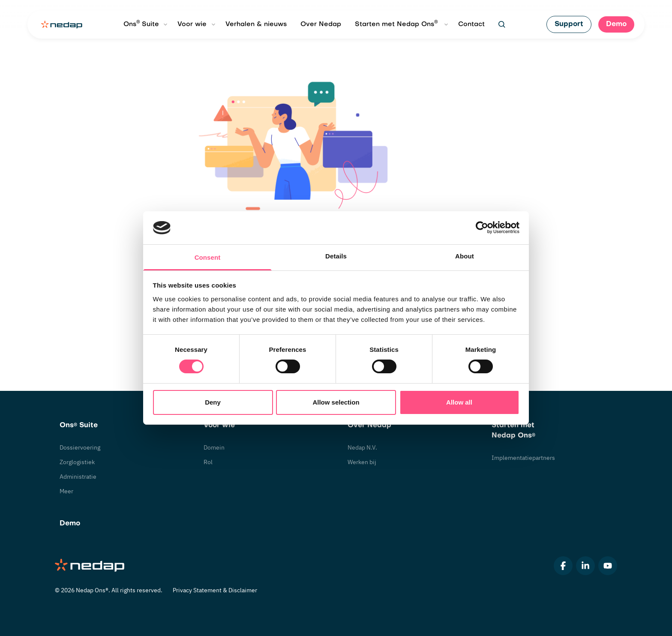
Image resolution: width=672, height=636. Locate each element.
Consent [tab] (208, 257)
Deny (213, 402)
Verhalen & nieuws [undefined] (256, 24)
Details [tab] (336, 256)
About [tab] (465, 256)
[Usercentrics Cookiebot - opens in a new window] (482, 228)
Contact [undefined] (471, 24)
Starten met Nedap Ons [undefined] (396, 24)
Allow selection (336, 402)
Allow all (459, 402)
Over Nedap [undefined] (321, 24)
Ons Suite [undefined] (141, 24)
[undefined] (502, 24)
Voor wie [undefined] (192, 24)
